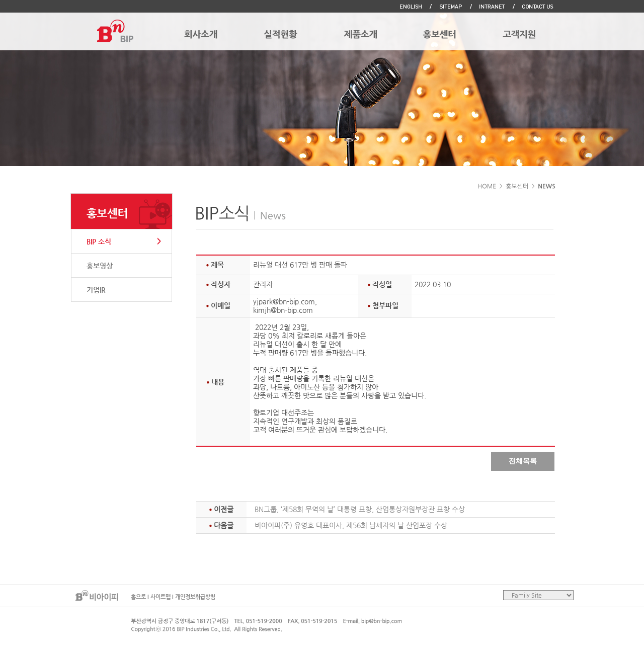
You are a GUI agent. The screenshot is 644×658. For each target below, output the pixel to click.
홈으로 (138, 597)
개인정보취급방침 (195, 597)
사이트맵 (160, 597)
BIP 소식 (99, 241)
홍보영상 (100, 266)
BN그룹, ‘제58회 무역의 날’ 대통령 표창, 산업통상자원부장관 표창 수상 (360, 509)
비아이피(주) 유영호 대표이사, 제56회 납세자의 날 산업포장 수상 (351, 525)
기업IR (96, 290)
